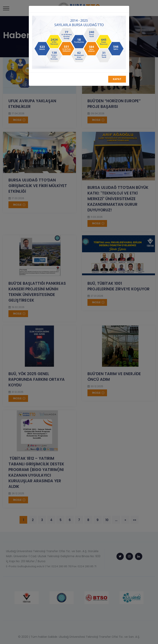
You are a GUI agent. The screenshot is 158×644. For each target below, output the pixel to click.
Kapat (117, 79)
